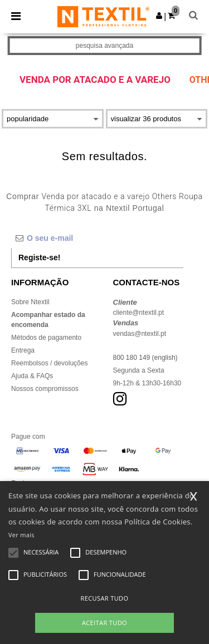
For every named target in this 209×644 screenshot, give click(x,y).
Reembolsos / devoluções (49, 363)
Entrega (23, 350)
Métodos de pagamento (46, 338)
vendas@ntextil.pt (140, 334)
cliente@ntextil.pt (139, 313)
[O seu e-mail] (97, 238)
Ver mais (21, 535)
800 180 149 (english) (145, 358)
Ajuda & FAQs (32, 376)
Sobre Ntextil (30, 302)
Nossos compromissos (45, 389)
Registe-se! (39, 257)
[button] (159, 16)
